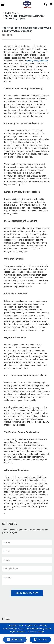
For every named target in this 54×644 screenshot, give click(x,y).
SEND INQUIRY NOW (27, 593)
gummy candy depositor (37, 61)
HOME (7, 13)
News (14, 13)
